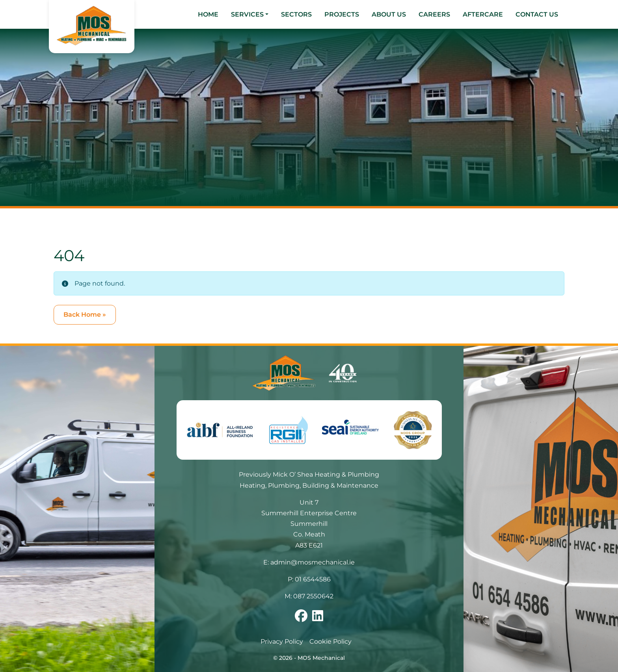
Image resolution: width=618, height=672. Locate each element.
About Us (389, 14)
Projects (342, 14)
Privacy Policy (282, 641)
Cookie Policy (330, 641)
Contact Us (537, 14)
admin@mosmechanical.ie (313, 562)
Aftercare (483, 14)
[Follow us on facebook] (301, 618)
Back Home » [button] (85, 315)
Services (247, 14)
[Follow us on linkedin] (318, 618)
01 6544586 (313, 579)
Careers (434, 14)
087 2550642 (313, 596)
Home (208, 14)
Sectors (296, 14)
